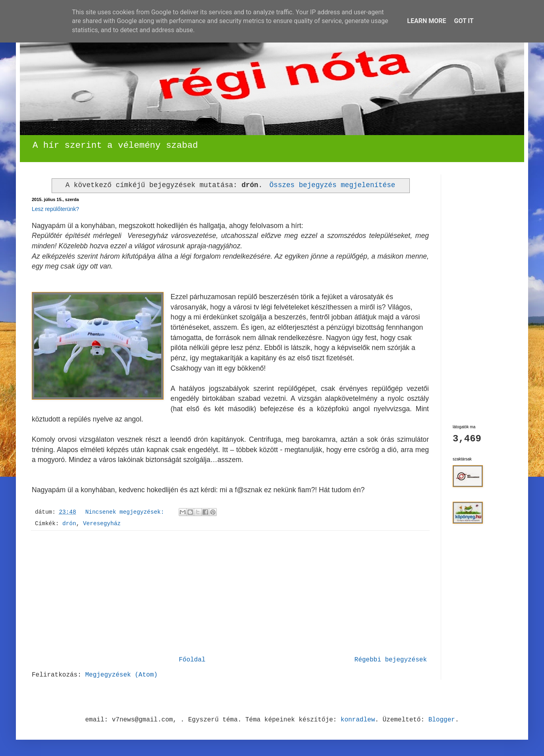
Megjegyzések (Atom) (121, 675)
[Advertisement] (230, 593)
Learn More (426, 21)
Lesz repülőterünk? (55, 209)
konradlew (358, 720)
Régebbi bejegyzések (391, 660)
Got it (464, 21)
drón (69, 524)
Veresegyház (102, 524)
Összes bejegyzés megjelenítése (333, 185)
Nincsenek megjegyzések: (126, 512)
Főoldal (192, 660)
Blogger (442, 720)
